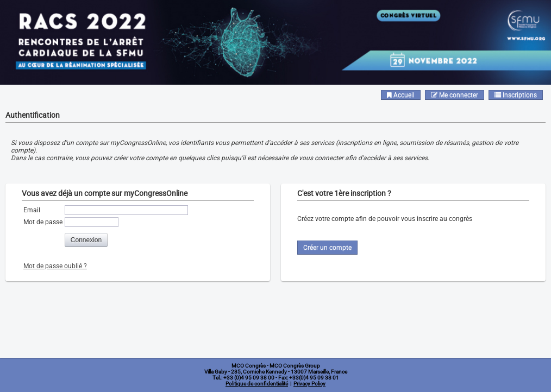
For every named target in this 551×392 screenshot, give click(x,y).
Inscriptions (516, 95)
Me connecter (455, 95)
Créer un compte (327, 248)
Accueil (401, 95)
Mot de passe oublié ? (55, 266)
